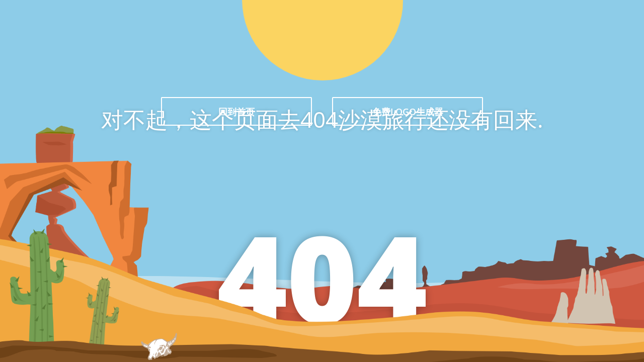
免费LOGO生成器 (408, 112)
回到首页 (236, 112)
